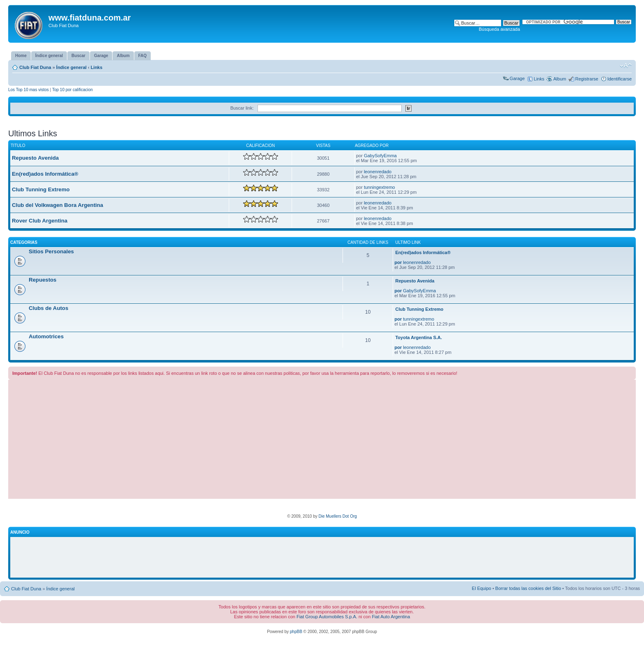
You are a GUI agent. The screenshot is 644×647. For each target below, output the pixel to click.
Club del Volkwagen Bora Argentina (57, 205)
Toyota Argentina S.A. (419, 337)
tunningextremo (379, 187)
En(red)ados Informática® (45, 174)
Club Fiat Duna (35, 67)
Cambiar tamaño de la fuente (626, 66)
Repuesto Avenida (35, 158)
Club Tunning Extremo (41, 189)
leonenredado (378, 172)
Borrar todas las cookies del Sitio (528, 588)
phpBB (296, 632)
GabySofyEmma (380, 156)
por (398, 262)
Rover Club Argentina (40, 221)
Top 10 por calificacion (72, 90)
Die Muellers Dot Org (337, 516)
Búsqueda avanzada (499, 29)
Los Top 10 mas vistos (29, 90)
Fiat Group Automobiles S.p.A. (327, 617)
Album (560, 79)
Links (97, 67)
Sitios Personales (51, 251)
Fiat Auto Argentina (391, 617)
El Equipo (482, 588)
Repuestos (43, 280)
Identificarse (620, 79)
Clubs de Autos (48, 308)
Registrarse (586, 79)
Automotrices (46, 336)
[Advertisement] (322, 441)
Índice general (71, 67)
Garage (517, 78)
